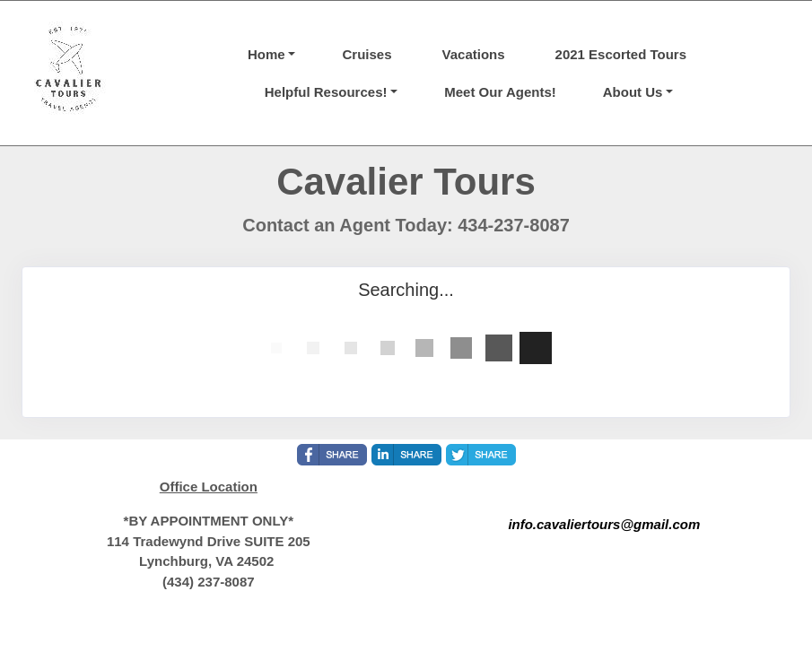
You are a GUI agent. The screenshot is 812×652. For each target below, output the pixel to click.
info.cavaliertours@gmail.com (604, 524)
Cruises (367, 54)
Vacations (474, 54)
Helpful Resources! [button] (326, 92)
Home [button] (266, 54)
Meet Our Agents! (500, 92)
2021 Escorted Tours (621, 54)
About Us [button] (633, 92)
